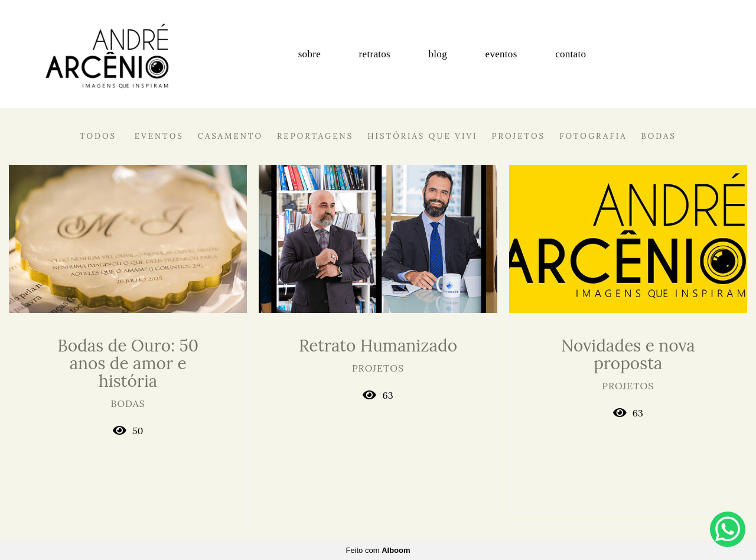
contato (571, 54)
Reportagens (315, 136)
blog (438, 54)
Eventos (159, 136)
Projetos (519, 136)
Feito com (378, 550)
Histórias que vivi (422, 136)
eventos (501, 54)
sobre (309, 54)
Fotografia (593, 136)
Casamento (230, 136)
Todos (98, 136)
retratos (375, 54)
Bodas (659, 136)
